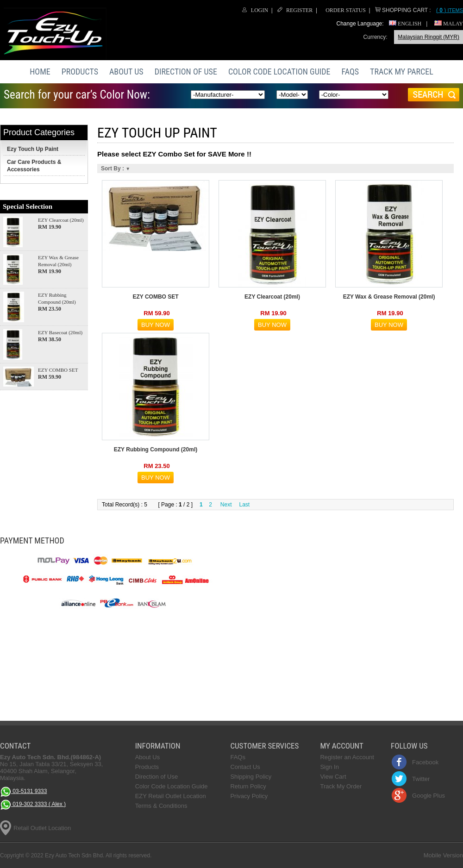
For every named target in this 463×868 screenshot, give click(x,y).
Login (260, 10)
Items (450, 10)
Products (80, 72)
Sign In (329, 767)
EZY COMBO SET (58, 370)
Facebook (425, 762)
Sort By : (116, 169)
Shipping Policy (251, 777)
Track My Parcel (402, 72)
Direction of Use (186, 72)
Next (226, 505)
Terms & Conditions (161, 806)
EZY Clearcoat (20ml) (61, 220)
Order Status (346, 10)
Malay (449, 24)
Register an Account (347, 757)
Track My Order (341, 786)
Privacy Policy (249, 796)
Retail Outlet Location (42, 828)
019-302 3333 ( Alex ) (33, 805)
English (405, 24)
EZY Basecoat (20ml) (60, 332)
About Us (126, 72)
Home (40, 72)
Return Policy (248, 786)
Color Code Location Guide (279, 72)
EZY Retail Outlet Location (171, 796)
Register (299, 10)
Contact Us (245, 767)
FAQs (350, 72)
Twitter (421, 779)
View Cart (333, 777)
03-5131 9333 (23, 792)
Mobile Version (443, 855)
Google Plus (429, 796)
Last (245, 505)
